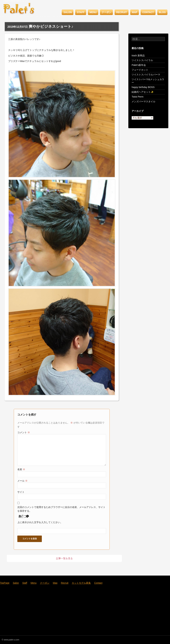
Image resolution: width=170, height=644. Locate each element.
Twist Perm (137, 97)
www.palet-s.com (11, 640)
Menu (93, 12)
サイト (21, 492)
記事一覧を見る (64, 558)
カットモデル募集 (81, 583)
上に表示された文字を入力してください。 (40, 522)
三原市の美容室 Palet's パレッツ (16, 1)
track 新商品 (138, 55)
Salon (68, 12)
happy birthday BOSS (143, 87)
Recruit (122, 12)
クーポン (106, 12)
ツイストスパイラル (142, 60)
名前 (21, 469)
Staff (81, 12)
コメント (24, 432)
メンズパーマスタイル (143, 101)
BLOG (162, 12)
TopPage (5, 583)
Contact (148, 12)
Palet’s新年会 (139, 65)
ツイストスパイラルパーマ (146, 75)
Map (135, 12)
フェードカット (140, 70)
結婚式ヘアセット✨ (143, 92)
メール (22, 481)
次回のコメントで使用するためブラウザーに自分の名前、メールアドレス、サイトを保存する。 (61, 509)
